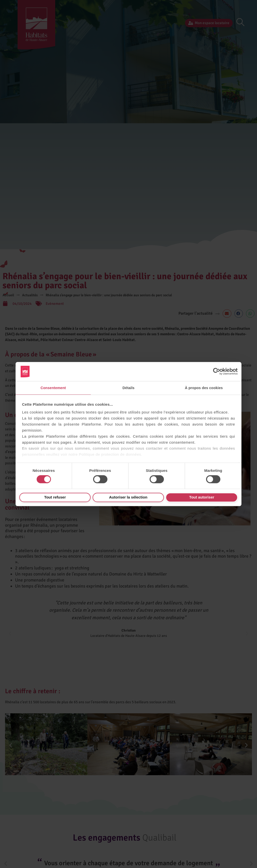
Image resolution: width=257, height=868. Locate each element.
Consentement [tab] (53, 388)
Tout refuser (55, 497)
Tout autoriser (202, 497)
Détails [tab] (128, 388)
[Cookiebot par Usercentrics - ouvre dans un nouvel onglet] (216, 371)
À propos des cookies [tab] (204, 388)
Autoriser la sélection (128, 497)
